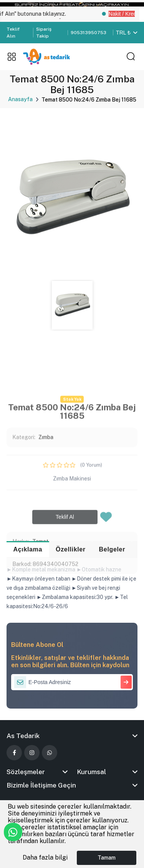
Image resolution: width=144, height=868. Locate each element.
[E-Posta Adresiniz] (72, 682)
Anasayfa (20, 99)
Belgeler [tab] (112, 549)
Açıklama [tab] (28, 549)
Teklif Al (65, 607)
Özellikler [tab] (71, 549)
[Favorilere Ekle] (106, 610)
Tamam (107, 858)
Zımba (46, 528)
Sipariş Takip (44, 33)
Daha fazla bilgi (45, 857)
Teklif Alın (13, 33)
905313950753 (89, 33)
